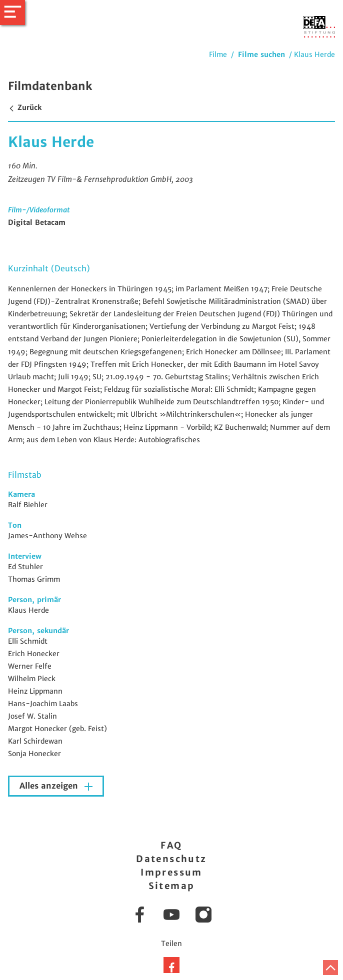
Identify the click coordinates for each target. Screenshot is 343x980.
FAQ (171, 845)
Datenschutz (171, 859)
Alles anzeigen (50, 786)
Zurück (25, 107)
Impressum (171, 872)
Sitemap (172, 886)
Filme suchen (261, 54)
